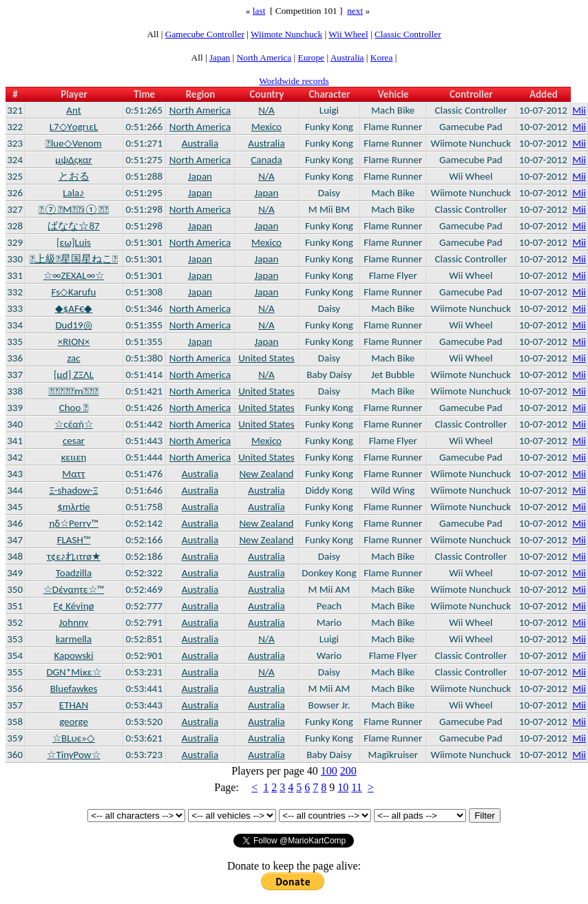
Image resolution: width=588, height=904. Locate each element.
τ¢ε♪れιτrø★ (74, 556)
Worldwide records (294, 81)
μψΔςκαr (74, 160)
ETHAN (74, 705)
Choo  (74, 408)
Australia (347, 57)
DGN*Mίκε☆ (73, 672)
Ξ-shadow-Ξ (73, 490)
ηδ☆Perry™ (74, 523)
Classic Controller (408, 34)
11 (356, 787)
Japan (220, 57)
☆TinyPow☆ (73, 755)
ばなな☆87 (73, 226)
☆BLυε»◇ (74, 738)
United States (266, 358)
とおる (74, 176)
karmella (74, 639)
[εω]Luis (74, 242)
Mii (579, 110)
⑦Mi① (74, 209)
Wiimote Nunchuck (286, 34)
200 (348, 771)
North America (264, 57)
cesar (74, 441)
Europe (312, 57)
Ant (73, 110)
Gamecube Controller (205, 34)
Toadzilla (74, 573)
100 (329, 771)
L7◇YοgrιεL (74, 127)
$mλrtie (74, 507)
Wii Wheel (348, 34)
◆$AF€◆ (74, 308)
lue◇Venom (73, 143)
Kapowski (73, 655)
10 (343, 787)
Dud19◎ (73, 325)
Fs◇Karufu (74, 292)
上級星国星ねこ (74, 259)
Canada (266, 160)
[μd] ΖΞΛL (74, 375)
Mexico (266, 127)
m (74, 391)
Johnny (74, 622)
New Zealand (266, 474)
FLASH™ (74, 540)
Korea (382, 57)
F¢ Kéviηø (74, 606)
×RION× (74, 341)
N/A (266, 110)
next (355, 11)
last (259, 11)
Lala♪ (74, 193)
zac (73, 358)
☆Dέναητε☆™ (74, 589)
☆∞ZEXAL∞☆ (74, 275)
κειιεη (74, 457)
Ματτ (73, 474)
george (74, 722)
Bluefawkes (74, 688)
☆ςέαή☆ (74, 424)
